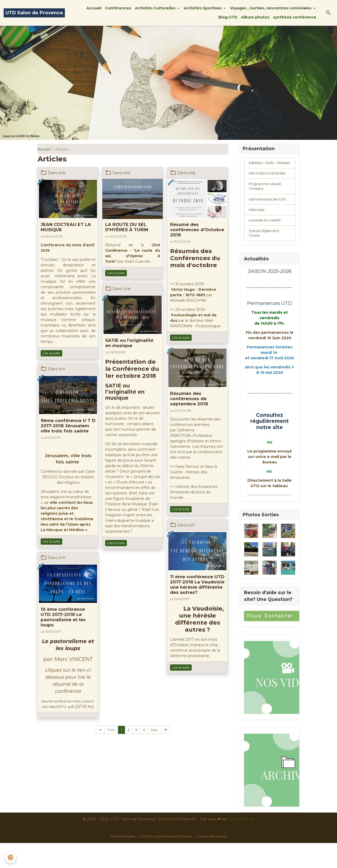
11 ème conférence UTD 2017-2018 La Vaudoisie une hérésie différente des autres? (197, 584)
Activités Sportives (203, 8)
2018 (192, 173)
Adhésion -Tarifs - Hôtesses (264, 167)
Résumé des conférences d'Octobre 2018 (197, 230)
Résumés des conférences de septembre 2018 (189, 399)
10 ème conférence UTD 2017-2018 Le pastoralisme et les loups (63, 617)
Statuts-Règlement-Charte (267, 256)
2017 (63, 369)
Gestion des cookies (219, 861)
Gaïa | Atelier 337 (242, 844)
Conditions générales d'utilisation (166, 861)
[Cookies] (11, 857)
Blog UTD (228, 17)
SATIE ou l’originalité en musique (129, 343)
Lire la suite (51, 353)
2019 (63, 173)
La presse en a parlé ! (268, 242)
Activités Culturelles (156, 8)
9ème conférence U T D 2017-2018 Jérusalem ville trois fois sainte (68, 426)
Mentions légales (116, 861)
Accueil (94, 8)
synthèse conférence (295, 17)
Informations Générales (260, 184)
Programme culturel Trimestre (267, 201)
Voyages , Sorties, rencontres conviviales (271, 8)
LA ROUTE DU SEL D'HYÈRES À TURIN (127, 227)
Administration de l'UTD (265, 217)
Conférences (118, 8)
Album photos (255, 17)
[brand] (34, 13)
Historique (258, 231)
